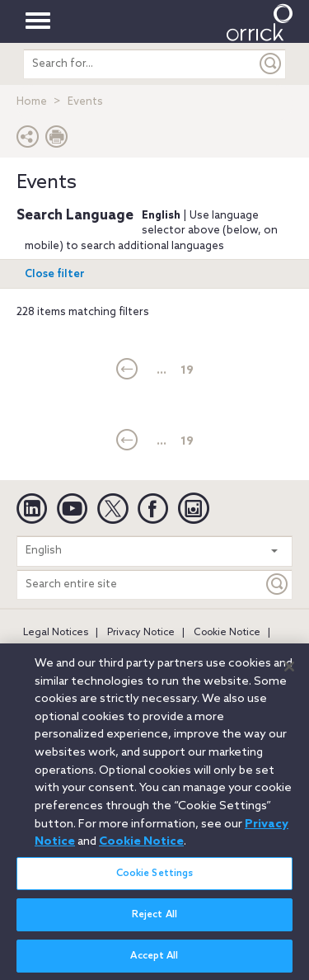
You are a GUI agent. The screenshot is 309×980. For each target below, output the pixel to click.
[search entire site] (140, 64)
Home (32, 102)
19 (187, 371)
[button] (28, 141)
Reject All (154, 925)
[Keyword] (278, 584)
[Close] (289, 676)
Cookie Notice (227, 633)
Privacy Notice (141, 633)
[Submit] (271, 64)
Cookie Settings (155, 883)
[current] (127, 370)
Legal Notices (56, 633)
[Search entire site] (140, 584)
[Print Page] (57, 141)
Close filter (55, 274)
